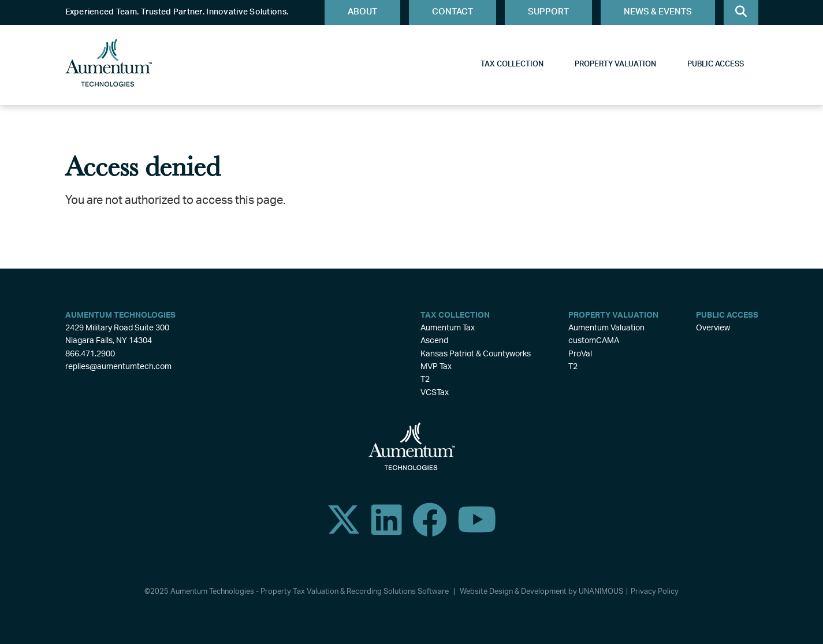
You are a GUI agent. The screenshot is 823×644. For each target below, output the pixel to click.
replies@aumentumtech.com (118, 367)
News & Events (658, 12)
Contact (453, 12)
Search (741, 12)
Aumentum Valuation (606, 328)
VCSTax (435, 393)
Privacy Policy (655, 592)
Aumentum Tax (448, 328)
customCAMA (594, 341)
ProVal (580, 354)
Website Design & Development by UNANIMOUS (541, 592)
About (362, 12)
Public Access (716, 64)
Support (548, 12)
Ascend (434, 341)
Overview (713, 328)
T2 (425, 379)
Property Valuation (615, 64)
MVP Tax (436, 367)
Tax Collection (512, 64)
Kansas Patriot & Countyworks (476, 354)
